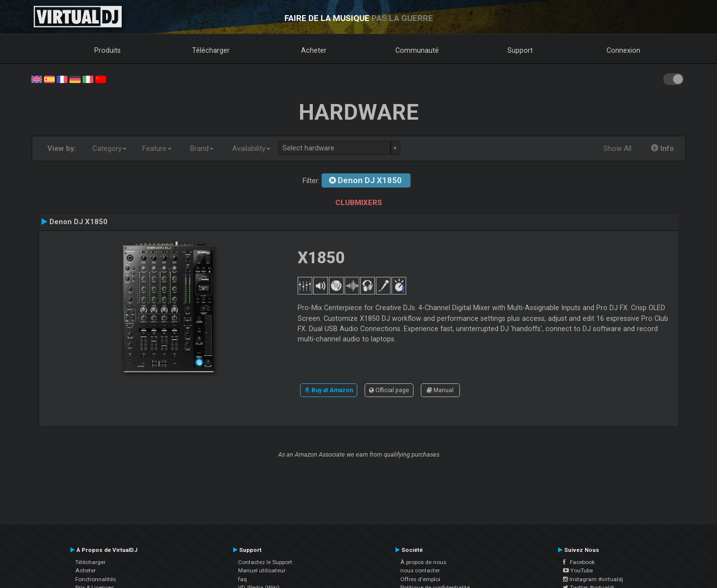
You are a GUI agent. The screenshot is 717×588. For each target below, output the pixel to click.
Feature (157, 148)
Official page (389, 390)
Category (109, 148)
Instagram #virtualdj (593, 579)
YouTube (578, 570)
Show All (618, 148)
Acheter (314, 50)
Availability (251, 148)
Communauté (417, 50)
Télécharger (211, 50)
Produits (108, 50)
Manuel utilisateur (262, 570)
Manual (440, 390)
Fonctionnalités (96, 579)
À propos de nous (423, 562)
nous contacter (420, 570)
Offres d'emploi (420, 579)
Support (520, 50)
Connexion (623, 50)
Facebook (579, 562)
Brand (202, 148)
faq (242, 579)
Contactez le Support (265, 562)
